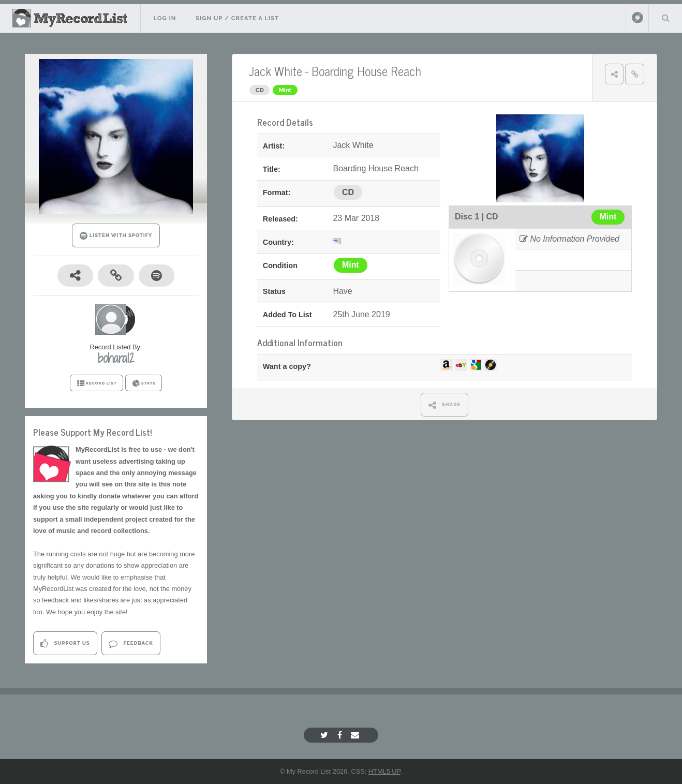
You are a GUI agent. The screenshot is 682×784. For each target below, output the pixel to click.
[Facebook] (341, 735)
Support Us (65, 644)
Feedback (131, 644)
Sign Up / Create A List (237, 18)
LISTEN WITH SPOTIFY (116, 236)
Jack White (276, 71)
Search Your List (665, 18)
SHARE (445, 405)
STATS (144, 383)
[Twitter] (325, 735)
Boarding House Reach (366, 71)
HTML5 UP (384, 771)
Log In (165, 18)
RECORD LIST (97, 383)
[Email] (356, 735)
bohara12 (116, 358)
